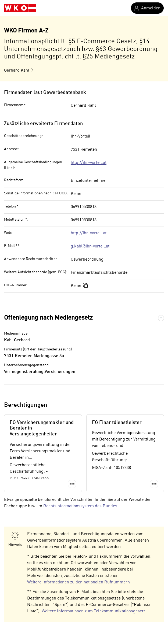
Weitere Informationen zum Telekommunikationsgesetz (93, 611)
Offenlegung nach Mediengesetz (48, 318)
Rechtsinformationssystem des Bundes (80, 506)
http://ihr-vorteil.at (89, 163)
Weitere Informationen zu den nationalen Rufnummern (78, 582)
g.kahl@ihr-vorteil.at (90, 246)
